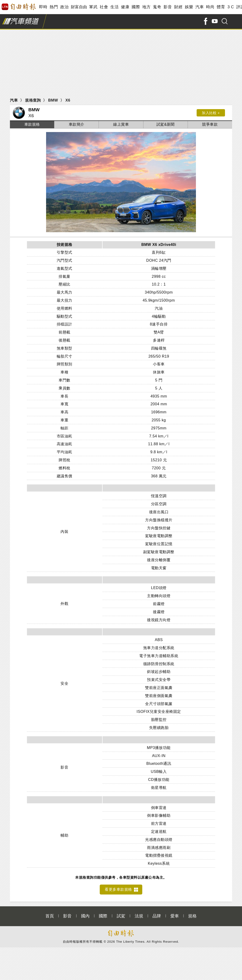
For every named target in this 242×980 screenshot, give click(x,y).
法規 (139, 913)
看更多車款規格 (118, 887)
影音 (168, 7)
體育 (221, 7)
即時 (43, 7)
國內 (85, 913)
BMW (53, 100)
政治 (64, 7)
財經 (178, 7)
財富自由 (79, 7)
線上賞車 (121, 124)
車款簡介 (77, 124)
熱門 (54, 7)
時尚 (210, 7)
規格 (192, 913)
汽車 (200, 7)
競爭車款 (210, 124)
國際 (136, 7)
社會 (104, 7)
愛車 (175, 913)
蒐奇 (157, 7)
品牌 (157, 913)
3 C (231, 7)
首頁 (50, 913)
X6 (68, 100)
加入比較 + (211, 113)
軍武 (93, 7)
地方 (146, 7)
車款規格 (32, 124)
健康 (125, 7)
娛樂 (189, 7)
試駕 (121, 913)
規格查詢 (33, 100)
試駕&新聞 (166, 124)
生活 (115, 7)
